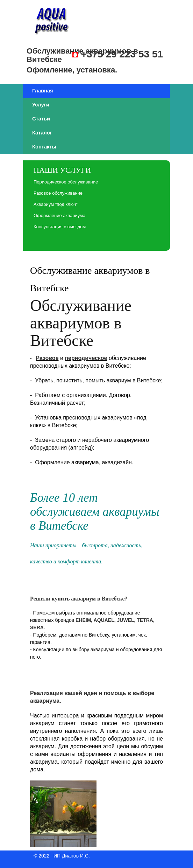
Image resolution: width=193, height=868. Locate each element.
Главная (43, 91)
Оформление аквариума (59, 216)
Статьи (41, 119)
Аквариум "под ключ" (56, 204)
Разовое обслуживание (58, 193)
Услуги (41, 105)
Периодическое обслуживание (66, 182)
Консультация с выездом (60, 227)
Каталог (42, 133)
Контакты (44, 147)
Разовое (47, 358)
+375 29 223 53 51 (122, 54)
